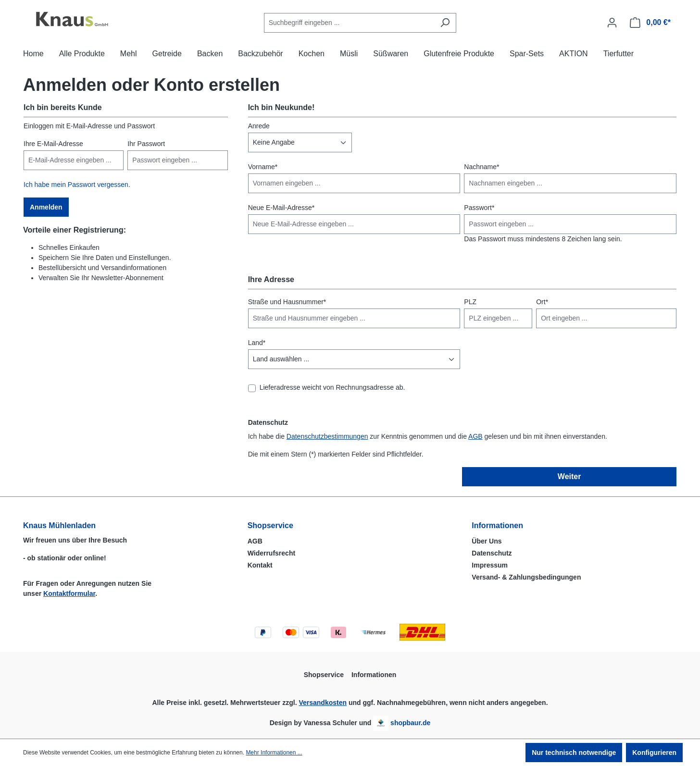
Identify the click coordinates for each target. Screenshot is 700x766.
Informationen (497, 525)
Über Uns (487, 541)
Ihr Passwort (146, 144)
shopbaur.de (410, 723)
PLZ (470, 302)
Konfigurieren (654, 753)
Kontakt (260, 565)
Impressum (490, 565)
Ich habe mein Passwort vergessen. (77, 185)
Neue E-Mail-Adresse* (281, 208)
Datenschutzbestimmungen (327, 436)
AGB (475, 436)
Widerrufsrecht (271, 553)
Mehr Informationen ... (274, 753)
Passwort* (479, 208)
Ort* (542, 302)
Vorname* (263, 167)
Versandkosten (323, 703)
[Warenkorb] (650, 23)
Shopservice (270, 525)
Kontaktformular (69, 593)
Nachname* (481, 167)
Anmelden (46, 207)
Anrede (259, 126)
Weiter (569, 476)
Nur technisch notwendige (574, 753)
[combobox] (349, 23)
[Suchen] (445, 23)
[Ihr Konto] (612, 23)
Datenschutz (492, 553)
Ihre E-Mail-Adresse (53, 144)
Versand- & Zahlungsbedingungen (526, 577)
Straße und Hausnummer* (287, 302)
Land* (257, 343)
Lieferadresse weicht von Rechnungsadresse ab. (332, 387)
